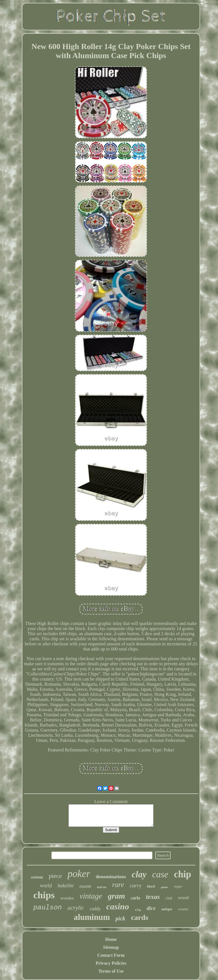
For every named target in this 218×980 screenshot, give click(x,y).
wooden (67, 898)
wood (183, 898)
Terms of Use (111, 971)
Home (111, 939)
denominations (111, 877)
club (169, 898)
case (160, 874)
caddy (95, 909)
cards (140, 917)
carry (136, 885)
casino (118, 906)
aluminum (92, 917)
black (151, 886)
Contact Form (111, 955)
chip (183, 874)
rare (118, 885)
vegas (178, 886)
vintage (91, 896)
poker (79, 874)
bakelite (66, 886)
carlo (136, 898)
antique (167, 909)
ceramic (183, 909)
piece (55, 876)
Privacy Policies (111, 963)
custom (37, 877)
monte (85, 886)
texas (153, 897)
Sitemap (111, 947)
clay (139, 874)
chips (44, 895)
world (46, 886)
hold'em (102, 887)
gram (117, 896)
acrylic (76, 908)
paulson (48, 908)
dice (151, 908)
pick (120, 918)
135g (138, 910)
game (164, 887)
